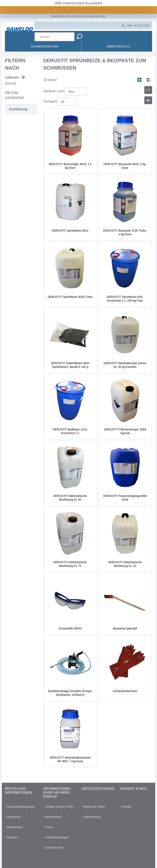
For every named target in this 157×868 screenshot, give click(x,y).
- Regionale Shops (93, 807)
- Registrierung (91, 817)
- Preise (48, 827)
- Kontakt (126, 807)
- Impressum (13, 817)
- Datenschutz (14, 827)
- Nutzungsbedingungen (20, 807)
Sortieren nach (54, 91)
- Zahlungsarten (53, 848)
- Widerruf (11, 837)
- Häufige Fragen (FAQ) (58, 807)
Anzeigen (50, 101)
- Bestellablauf (52, 817)
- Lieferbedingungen (56, 837)
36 (63, 102)
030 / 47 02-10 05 (138, 26)
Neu (71, 92)
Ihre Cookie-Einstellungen (79, 3)
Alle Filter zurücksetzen (15, 95)
